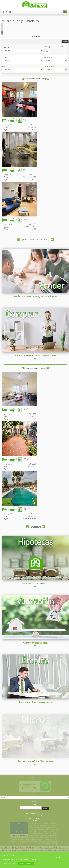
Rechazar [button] (30, 863)
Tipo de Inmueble (49, 77)
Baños (4, 77)
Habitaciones (48, 68)
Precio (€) (47, 57)
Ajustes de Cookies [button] (10, 863)
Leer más (33, 860)
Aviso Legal (34, 802)
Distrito (5, 68)
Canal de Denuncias (34, 800)
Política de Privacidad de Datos (34, 795)
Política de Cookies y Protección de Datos (34, 797)
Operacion (5, 58)
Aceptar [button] (22, 863)
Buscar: (34, 786)
